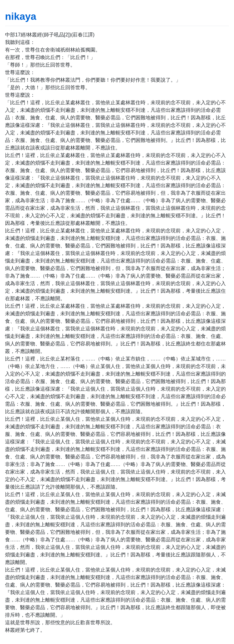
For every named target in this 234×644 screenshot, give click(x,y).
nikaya (21, 16)
